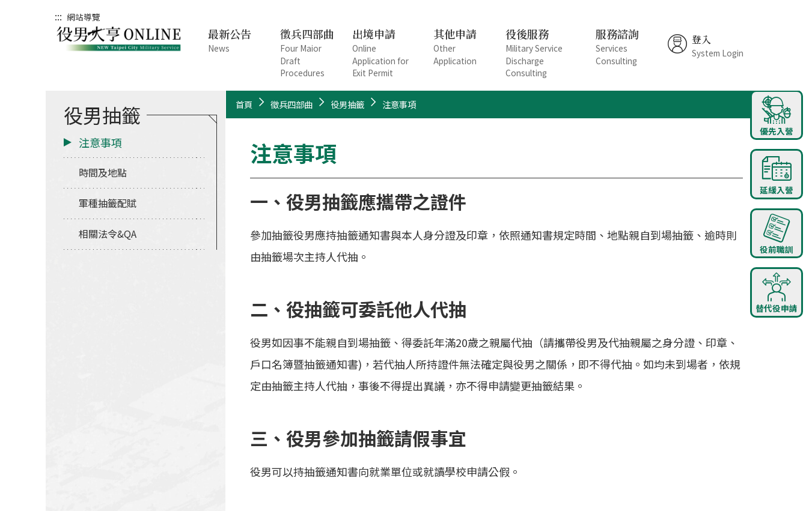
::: (58, 16)
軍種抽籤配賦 (108, 203)
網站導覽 (84, 17)
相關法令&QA (108, 234)
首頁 (244, 104)
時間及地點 (103, 172)
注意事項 (100, 142)
